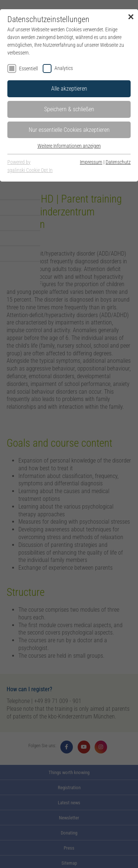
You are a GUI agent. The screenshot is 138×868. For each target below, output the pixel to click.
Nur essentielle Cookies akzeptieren (69, 130)
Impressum (91, 162)
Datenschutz (118, 162)
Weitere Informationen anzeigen (69, 146)
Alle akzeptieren (69, 89)
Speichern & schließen (69, 109)
